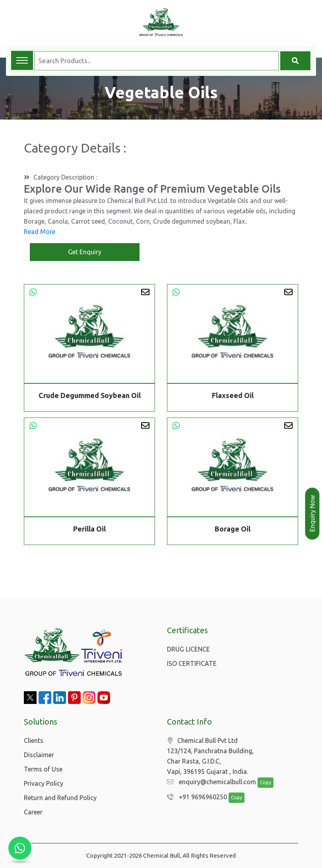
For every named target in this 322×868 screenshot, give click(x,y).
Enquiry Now (312, 514)
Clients (34, 740)
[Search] (295, 61)
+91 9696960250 (195, 797)
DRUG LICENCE (188, 649)
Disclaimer (39, 755)
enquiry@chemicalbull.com (209, 782)
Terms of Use (43, 769)
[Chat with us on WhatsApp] (20, 848)
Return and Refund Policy (60, 798)
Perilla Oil (89, 530)
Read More (40, 232)
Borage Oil (233, 530)
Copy (262, 783)
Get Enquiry (85, 252)
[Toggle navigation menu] (22, 60)
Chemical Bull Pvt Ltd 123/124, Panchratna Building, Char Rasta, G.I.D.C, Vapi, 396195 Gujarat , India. (210, 756)
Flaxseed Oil (233, 395)
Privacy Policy (44, 783)
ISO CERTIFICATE (192, 663)
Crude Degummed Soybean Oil (90, 395)
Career (33, 812)
